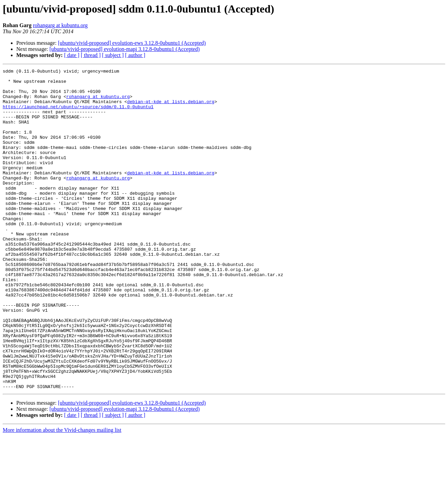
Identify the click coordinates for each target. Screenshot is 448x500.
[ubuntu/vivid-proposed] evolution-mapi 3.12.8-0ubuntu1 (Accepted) (125, 49)
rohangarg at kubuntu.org (60, 25)
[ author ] (135, 55)
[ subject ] (113, 55)
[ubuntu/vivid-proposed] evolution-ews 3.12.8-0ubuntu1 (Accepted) (132, 43)
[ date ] (72, 55)
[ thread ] (91, 55)
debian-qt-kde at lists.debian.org (171, 109)
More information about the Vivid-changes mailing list (62, 494)
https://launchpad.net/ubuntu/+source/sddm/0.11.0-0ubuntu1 (78, 115)
